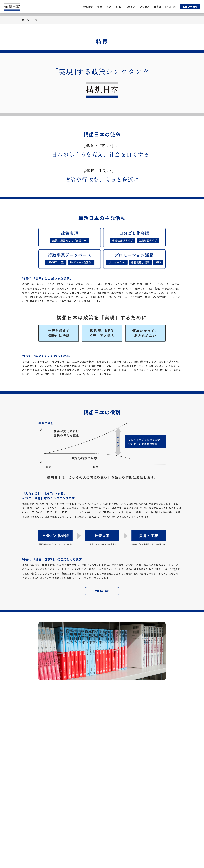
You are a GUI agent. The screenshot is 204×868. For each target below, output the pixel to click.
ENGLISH (170, 6)
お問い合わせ (190, 7)
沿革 (119, 7)
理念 (109, 7)
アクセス (145, 7)
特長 (100, 7)
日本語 (158, 6)
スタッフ (130, 7)
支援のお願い (102, 591)
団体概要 (88, 7)
